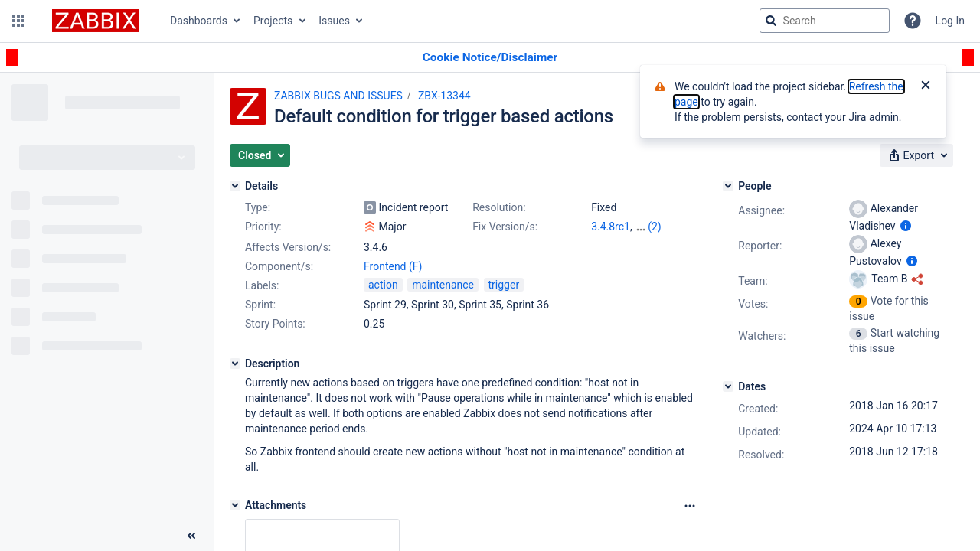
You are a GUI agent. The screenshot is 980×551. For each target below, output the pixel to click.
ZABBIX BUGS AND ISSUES (338, 96)
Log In (950, 21)
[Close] (926, 86)
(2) (655, 227)
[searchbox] (825, 21)
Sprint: (260, 305)
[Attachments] (235, 505)
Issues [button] (334, 21)
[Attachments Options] (690, 506)
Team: (753, 281)
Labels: (262, 285)
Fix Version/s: (505, 227)
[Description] (235, 364)
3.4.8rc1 (611, 227)
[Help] (913, 21)
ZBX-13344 (444, 96)
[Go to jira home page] (96, 21)
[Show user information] (906, 226)
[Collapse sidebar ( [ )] (191, 536)
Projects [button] (273, 21)
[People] (728, 186)
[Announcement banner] (490, 58)
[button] (18, 21)
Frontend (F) (393, 266)
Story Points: (275, 324)
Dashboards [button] (199, 21)
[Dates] (728, 386)
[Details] (235, 186)
